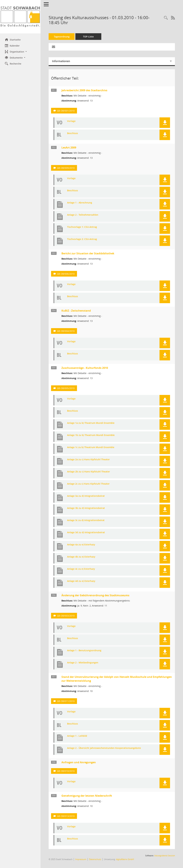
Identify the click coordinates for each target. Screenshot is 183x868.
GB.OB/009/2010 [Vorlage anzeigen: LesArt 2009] (66, 168)
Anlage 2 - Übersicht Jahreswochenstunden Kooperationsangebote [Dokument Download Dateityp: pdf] (104, 748)
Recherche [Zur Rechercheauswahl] (13, 64)
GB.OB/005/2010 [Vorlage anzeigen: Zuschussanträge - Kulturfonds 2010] (66, 388)
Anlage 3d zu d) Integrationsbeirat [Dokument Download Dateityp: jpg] (86, 532)
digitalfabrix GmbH (125, 859)
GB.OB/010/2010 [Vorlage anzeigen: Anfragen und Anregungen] (66, 771)
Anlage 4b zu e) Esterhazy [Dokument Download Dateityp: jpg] (81, 557)
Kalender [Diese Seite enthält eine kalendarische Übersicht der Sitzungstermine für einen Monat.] (12, 46)
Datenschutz (95, 859)
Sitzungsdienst (165, 856)
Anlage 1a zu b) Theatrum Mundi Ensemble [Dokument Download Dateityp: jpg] (91, 423)
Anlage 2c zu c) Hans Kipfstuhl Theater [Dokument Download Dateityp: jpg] (88, 484)
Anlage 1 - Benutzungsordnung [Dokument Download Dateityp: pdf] (84, 651)
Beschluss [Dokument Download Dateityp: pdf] (73, 133)
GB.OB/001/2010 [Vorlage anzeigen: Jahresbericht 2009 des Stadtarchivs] (66, 111)
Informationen (61, 61)
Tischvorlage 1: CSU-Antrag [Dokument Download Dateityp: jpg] (82, 227)
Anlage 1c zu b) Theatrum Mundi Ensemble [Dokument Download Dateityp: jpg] (91, 447)
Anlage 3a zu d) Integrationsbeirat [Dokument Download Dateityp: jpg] (86, 496)
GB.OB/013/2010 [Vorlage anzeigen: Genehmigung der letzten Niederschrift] (66, 816)
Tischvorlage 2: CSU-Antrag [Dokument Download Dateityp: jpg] (82, 239)
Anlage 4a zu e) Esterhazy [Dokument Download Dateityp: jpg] (81, 545)
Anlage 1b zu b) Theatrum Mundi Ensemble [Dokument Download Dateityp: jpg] (91, 435)
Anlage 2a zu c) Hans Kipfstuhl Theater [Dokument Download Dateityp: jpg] (88, 460)
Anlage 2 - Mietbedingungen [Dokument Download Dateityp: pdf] (83, 663)
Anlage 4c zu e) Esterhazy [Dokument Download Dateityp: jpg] (81, 569)
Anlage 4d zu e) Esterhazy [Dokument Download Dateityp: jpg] (81, 581)
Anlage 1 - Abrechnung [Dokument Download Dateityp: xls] (80, 203)
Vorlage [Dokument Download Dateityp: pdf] (71, 121)
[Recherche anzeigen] (166, 18)
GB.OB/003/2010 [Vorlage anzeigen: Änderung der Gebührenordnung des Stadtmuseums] (66, 616)
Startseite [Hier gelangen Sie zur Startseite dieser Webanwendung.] (13, 40)
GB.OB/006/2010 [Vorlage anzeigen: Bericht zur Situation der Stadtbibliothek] (66, 274)
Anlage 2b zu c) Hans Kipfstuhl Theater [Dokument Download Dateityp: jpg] (89, 472)
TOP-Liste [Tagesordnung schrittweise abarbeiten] (88, 37)
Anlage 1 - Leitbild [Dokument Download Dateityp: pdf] (77, 736)
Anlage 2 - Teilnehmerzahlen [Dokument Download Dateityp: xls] (83, 215)
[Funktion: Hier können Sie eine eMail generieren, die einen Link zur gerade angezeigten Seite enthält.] (53, 47)
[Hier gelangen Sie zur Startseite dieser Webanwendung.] (20, 17)
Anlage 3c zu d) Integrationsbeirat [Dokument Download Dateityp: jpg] (86, 520)
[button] (20, 52)
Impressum (81, 859)
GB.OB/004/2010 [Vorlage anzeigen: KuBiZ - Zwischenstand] (66, 331)
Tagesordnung (62, 37)
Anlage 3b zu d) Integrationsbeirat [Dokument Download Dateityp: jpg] (86, 508)
